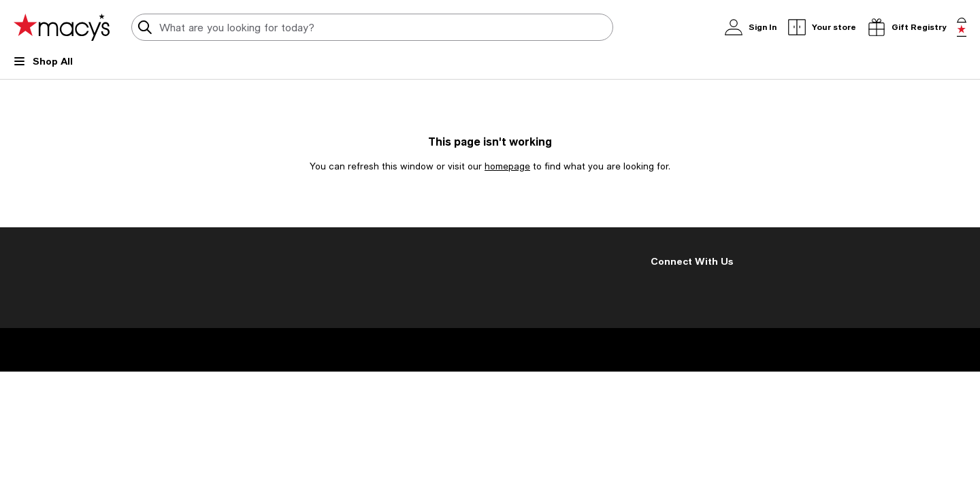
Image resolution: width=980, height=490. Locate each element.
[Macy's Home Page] (62, 27)
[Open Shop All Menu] (43, 67)
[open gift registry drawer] (906, 27)
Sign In (744, 27)
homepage (507, 166)
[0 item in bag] (962, 27)
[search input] (372, 27)
